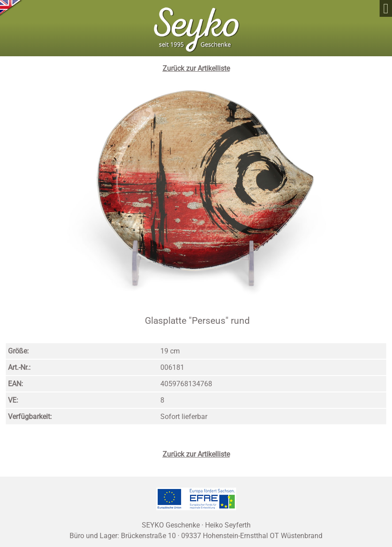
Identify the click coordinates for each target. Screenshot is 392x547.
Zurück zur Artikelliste (196, 68)
